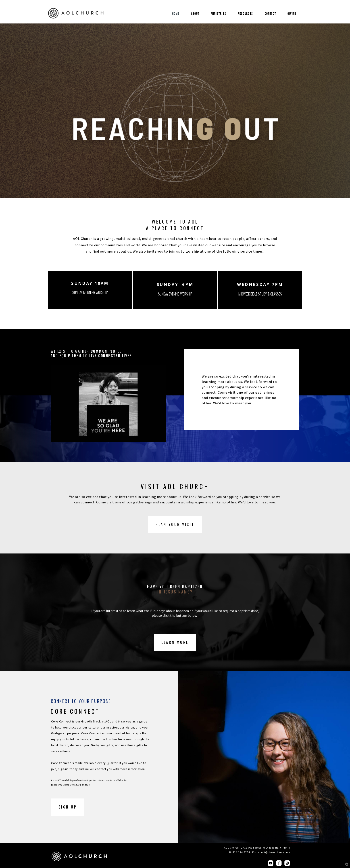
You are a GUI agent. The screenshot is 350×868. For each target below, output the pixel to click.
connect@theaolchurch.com (273, 852)
